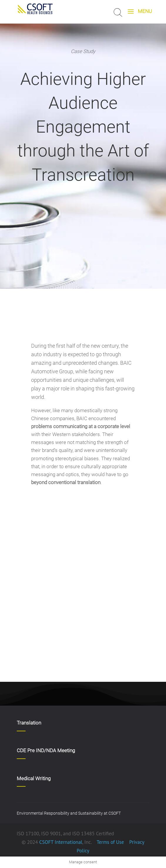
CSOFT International (61, 842)
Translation (29, 723)
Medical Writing (34, 778)
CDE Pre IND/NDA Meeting (46, 750)
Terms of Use (110, 842)
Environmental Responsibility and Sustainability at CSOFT (69, 813)
